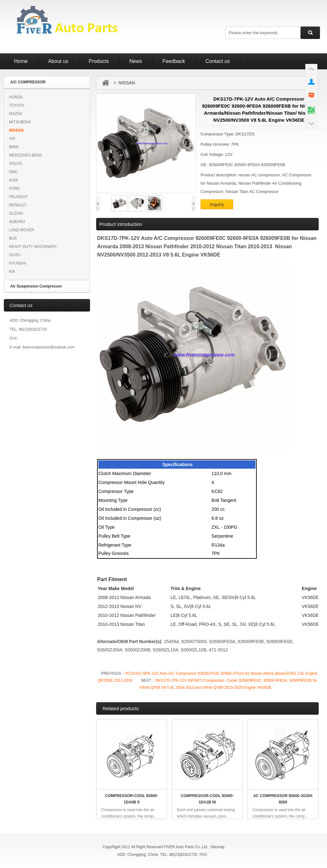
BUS (13, 238)
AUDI (14, 180)
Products (99, 61)
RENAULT (18, 205)
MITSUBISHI (20, 122)
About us (58, 61)
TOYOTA (17, 105)
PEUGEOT (18, 197)
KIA (12, 272)
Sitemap (217, 847)
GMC (13, 172)
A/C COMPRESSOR (28, 82)
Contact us (217, 61)
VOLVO (15, 164)
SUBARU (17, 222)
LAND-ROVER (22, 230)
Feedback (174, 61)
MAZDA (16, 114)
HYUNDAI (18, 263)
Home (21, 61)
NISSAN (16, 130)
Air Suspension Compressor (36, 286)
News (136, 61)
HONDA (16, 97)
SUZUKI (16, 213)
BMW (14, 147)
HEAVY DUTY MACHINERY (33, 247)
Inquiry (217, 204)
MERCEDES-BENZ (26, 155)
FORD (14, 188)
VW (12, 139)
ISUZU (15, 255)
